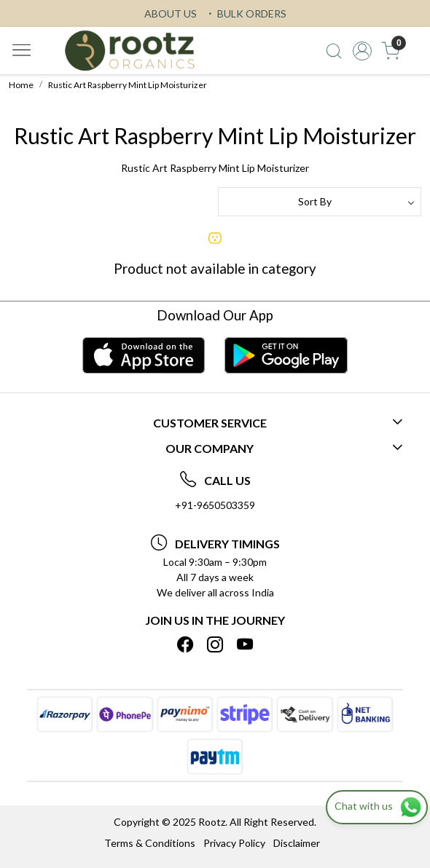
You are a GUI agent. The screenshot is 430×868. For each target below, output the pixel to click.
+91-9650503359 (215, 505)
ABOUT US (171, 13)
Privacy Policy (234, 843)
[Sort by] (320, 202)
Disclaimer (297, 843)
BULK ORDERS (246, 13)
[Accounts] (363, 51)
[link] (334, 51)
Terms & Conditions (150, 843)
